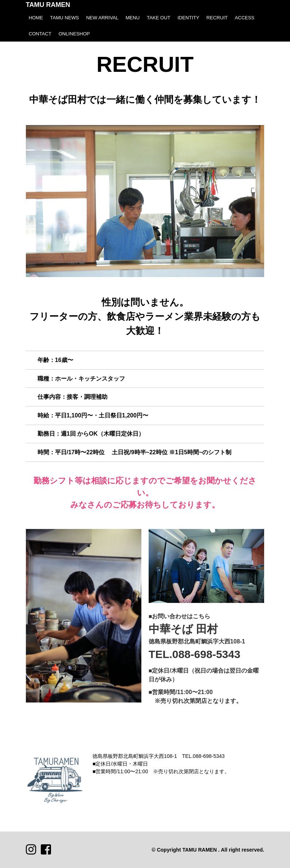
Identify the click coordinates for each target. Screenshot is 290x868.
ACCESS (244, 18)
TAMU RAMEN (48, 5)
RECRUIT (217, 18)
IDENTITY (188, 18)
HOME (36, 18)
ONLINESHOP (74, 34)
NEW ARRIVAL (102, 18)
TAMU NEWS (65, 18)
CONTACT (40, 34)
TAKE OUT (159, 18)
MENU (133, 18)
